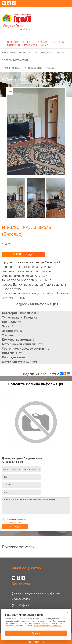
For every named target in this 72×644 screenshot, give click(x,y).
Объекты (11, 79)
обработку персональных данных (16, 521)
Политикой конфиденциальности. (47, 626)
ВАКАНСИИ (13, 45)
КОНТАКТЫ (31, 45)
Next (63, 198)
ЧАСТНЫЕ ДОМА (44, 52)
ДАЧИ (60, 52)
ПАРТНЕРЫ (58, 42)
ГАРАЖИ (50, 68)
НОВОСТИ (13, 42)
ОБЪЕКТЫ (28, 42)
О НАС (45, 45)
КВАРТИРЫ (8, 52)
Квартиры (27, 79)
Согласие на (14, 519)
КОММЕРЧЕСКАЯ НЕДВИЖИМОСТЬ (22, 68)
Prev (10, 198)
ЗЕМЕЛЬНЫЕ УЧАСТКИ (15, 60)
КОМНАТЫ (25, 52)
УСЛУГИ (43, 42)
